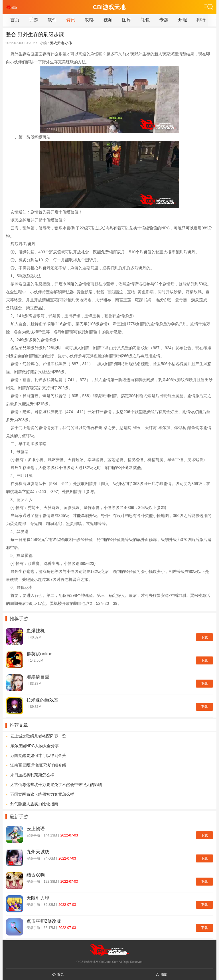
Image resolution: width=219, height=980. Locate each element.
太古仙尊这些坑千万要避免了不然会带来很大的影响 (56, 785)
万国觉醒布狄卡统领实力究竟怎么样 (42, 794)
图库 (127, 20)
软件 (52, 20)
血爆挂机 (36, 631)
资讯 (71, 20)
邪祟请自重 (38, 677)
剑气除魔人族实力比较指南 (34, 804)
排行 (201, 20)
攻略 (89, 20)
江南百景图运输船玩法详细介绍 (38, 765)
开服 (182, 20)
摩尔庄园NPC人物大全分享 (35, 746)
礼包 (145, 20)
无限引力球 (38, 898)
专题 (164, 20)
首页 (15, 20)
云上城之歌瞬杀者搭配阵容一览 (38, 736)
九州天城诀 (38, 852)
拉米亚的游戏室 (42, 700)
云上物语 (36, 829)
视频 (108, 20)
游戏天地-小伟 (61, 43)
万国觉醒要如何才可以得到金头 (38, 755)
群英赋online (39, 654)
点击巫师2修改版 (44, 921)
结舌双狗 (36, 875)
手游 (33, 20)
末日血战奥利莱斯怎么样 (32, 775)
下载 (204, 637)
